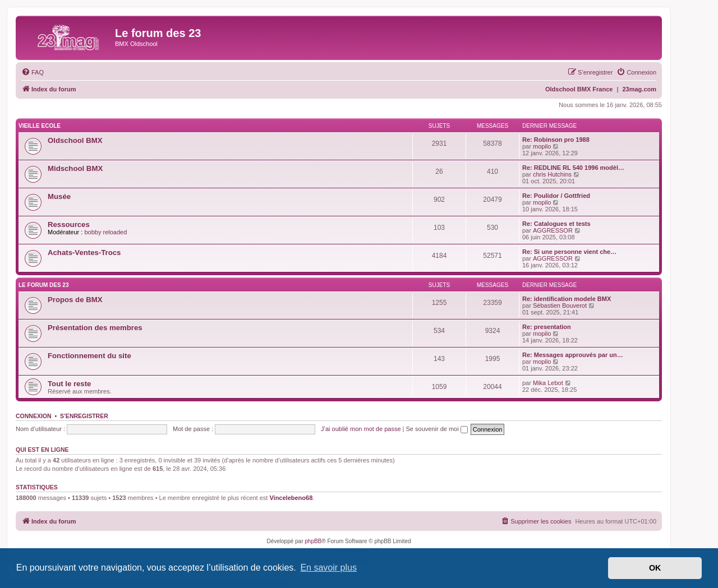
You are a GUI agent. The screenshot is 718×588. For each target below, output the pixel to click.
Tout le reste (69, 384)
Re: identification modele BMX (567, 299)
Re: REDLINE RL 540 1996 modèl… (573, 168)
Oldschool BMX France (579, 89)
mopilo (542, 146)
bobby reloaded (105, 232)
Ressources (69, 224)
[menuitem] (33, 72)
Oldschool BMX (75, 140)
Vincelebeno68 (291, 498)
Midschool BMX (75, 168)
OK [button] (655, 568)
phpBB (313, 541)
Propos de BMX (75, 300)
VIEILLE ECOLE (40, 126)
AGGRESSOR (553, 230)
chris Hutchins (552, 174)
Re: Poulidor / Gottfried (556, 196)
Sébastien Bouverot (560, 305)
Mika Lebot (548, 383)
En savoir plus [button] (328, 568)
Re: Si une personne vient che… (569, 252)
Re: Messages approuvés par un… (573, 355)
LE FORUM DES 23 (43, 285)
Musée (59, 196)
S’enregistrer (84, 416)
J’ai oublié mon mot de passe (361, 429)
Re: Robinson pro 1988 (556, 140)
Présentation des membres (95, 328)
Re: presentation (547, 327)
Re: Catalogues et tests (556, 224)
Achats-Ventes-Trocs (84, 253)
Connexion (34, 416)
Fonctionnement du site (89, 356)
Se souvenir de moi (437, 429)
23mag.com (639, 89)
